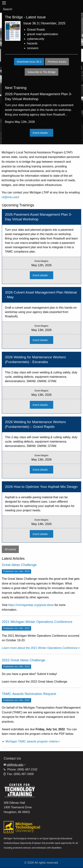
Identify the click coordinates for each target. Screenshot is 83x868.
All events (10, 549)
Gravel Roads (36, 30)
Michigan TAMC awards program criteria (33, 741)
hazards (32, 43)
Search (8, 9)
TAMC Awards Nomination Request (29, 694)
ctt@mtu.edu (10, 197)
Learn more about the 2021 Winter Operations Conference (41, 648)
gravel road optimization (43, 34)
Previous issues (58, 62)
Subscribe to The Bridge (41, 72)
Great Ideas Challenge (19, 565)
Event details (43, 133)
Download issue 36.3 (29, 62)
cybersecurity (36, 39)
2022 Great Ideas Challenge (24, 660)
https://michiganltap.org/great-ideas (31, 605)
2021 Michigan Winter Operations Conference (37, 622)
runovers (33, 48)
